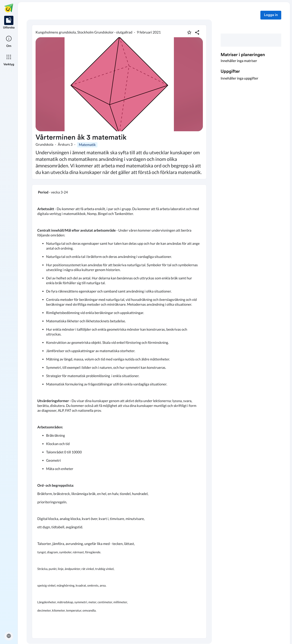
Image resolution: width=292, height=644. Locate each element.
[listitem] (9, 23)
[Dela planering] (197, 32)
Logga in (271, 15)
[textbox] (119, 412)
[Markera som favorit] (189, 32)
